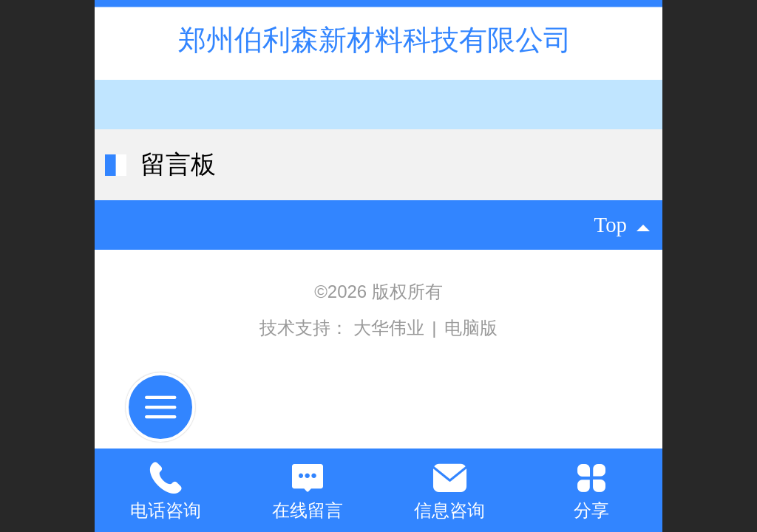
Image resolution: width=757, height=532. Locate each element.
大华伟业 (391, 328)
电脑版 (471, 328)
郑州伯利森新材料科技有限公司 (379, 40)
